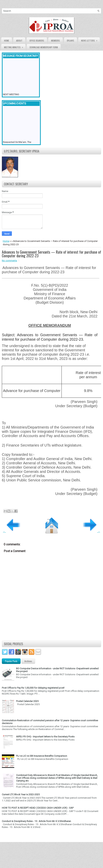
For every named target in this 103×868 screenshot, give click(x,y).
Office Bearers (37, 41)
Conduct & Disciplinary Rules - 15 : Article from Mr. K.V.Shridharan (36, 821)
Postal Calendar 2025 (27, 701)
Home (7, 41)
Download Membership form (44, 47)
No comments (9, 261)
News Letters (90, 40)
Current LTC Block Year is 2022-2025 (21, 794)
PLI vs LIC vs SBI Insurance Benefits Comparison (42, 756)
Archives (28, 661)
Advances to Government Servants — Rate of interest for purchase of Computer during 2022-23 (51, 254)
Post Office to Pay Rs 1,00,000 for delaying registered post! (33, 688)
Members (55, 41)
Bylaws (70, 41)
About (19, 41)
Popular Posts (11, 661)
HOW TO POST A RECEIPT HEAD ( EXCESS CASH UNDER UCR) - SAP (38, 808)
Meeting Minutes (15, 46)
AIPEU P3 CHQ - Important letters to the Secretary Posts (45, 737)
